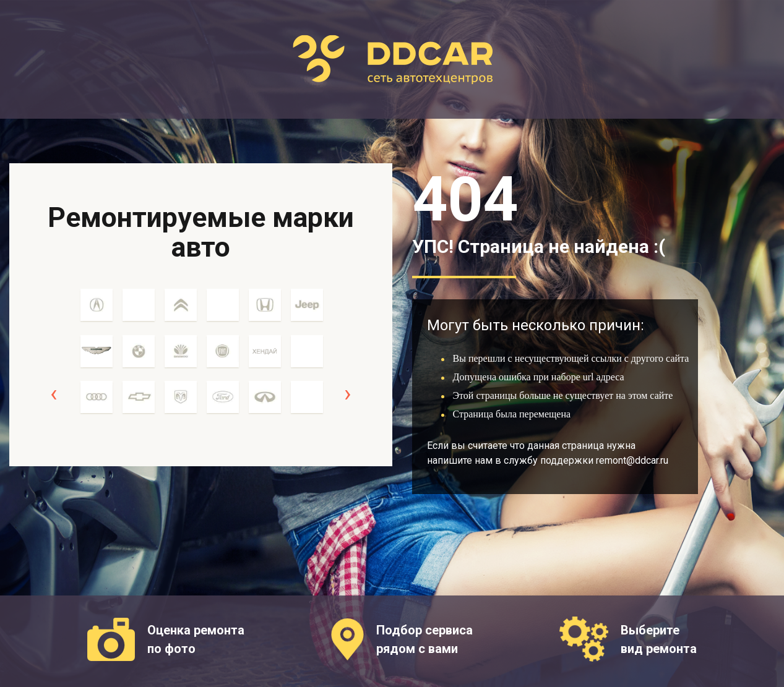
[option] (97, 358)
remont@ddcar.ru (632, 460)
